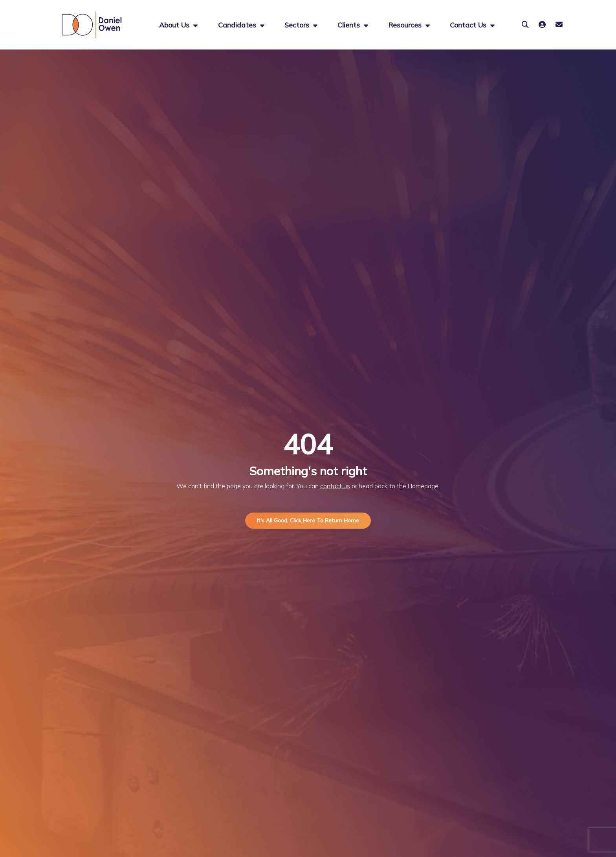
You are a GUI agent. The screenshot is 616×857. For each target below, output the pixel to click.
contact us (335, 486)
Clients (350, 25)
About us (175, 25)
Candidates (238, 25)
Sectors (298, 25)
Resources (406, 25)
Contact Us (469, 25)
